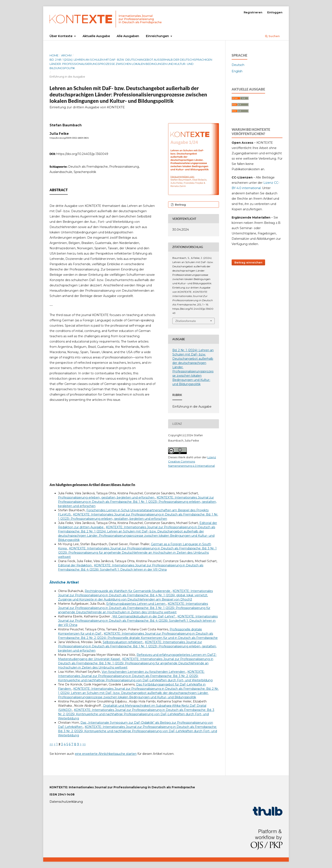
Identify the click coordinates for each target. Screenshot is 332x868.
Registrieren (253, 12)
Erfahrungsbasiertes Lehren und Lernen (136, 604)
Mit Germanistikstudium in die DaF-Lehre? (144, 616)
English (237, 71)
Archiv (66, 55)
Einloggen (275, 12)
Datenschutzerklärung (66, 802)
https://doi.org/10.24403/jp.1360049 (82, 154)
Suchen (272, 36)
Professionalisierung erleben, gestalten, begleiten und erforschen (107, 497)
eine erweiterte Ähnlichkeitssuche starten (106, 754)
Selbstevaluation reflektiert (123, 642)
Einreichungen (158, 36)
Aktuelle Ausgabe (96, 36)
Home (54, 55)
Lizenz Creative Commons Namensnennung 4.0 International (192, 461)
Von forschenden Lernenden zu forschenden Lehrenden (144, 672)
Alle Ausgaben (128, 36)
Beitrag (180, 205)
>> (84, 744)
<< (51, 744)
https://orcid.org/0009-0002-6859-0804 (69, 138)
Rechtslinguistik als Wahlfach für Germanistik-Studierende (128, 591)
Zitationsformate (186, 321)
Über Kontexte (61, 36)
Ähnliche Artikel (64, 582)
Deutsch (238, 65)
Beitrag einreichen (248, 262)
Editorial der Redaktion (75, 565)
